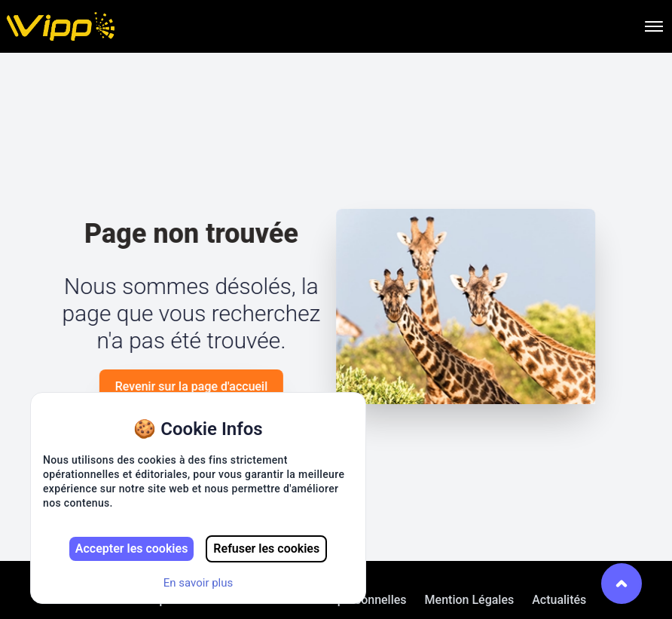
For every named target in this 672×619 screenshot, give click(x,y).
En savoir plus (199, 583)
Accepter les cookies (132, 549)
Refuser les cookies (266, 549)
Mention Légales (470, 600)
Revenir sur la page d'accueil (191, 386)
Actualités (559, 600)
